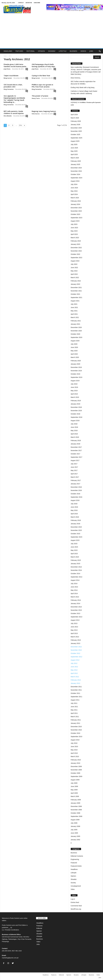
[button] (100, 51)
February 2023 (76, 241)
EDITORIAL (31, 51)
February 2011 (76, 720)
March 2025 (75, 158)
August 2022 (75, 261)
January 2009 (75, 803)
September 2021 (76, 297)
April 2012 (74, 673)
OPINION (41, 51)
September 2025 (76, 138)
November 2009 (76, 770)
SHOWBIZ (52, 51)
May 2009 (74, 790)
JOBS (91, 51)
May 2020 (74, 351)
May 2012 (74, 670)
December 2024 (76, 168)
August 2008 (75, 820)
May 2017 (74, 470)
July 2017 (74, 464)
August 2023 (75, 221)
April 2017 (74, 474)
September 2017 (76, 457)
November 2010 (76, 730)
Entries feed (75, 902)
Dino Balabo (8, 116)
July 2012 (74, 663)
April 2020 (74, 354)
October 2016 (75, 494)
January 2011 (75, 723)
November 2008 (76, 810)
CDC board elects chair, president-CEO (13, 86)
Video (73, 889)
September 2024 (76, 178)
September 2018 (76, 417)
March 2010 (75, 756)
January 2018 (75, 444)
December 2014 (76, 567)
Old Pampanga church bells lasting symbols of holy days (43, 65)
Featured (74, 863)
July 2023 (74, 224)
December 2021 (76, 287)
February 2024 (76, 201)
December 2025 (76, 128)
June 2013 (74, 627)
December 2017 (76, 447)
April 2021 (74, 314)
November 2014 (76, 570)
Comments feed (76, 906)
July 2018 (74, 424)
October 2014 (75, 574)
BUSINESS (73, 51)
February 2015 (76, 560)
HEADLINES (8, 51)
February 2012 (76, 680)
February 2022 (76, 281)
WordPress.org (76, 909)
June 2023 (74, 228)
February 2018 (76, 440)
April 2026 (74, 115)
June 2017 (74, 467)
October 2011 (75, 693)
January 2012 (75, 683)
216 (20, 125)
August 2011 (75, 700)
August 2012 (75, 660)
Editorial (39, 928)
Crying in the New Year (41, 76)
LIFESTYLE (63, 51)
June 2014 (74, 587)
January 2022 (75, 284)
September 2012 (76, 657)
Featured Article (76, 866)
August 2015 (75, 540)
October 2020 (75, 334)
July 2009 (74, 783)
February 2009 (76, 800)
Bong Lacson (8, 78)
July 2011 (74, 703)
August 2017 (75, 460)
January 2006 (75, 826)
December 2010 (76, 727)
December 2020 (76, 327)
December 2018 (76, 407)
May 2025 (74, 151)
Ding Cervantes (9, 89)
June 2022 (74, 268)
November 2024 (76, 171)
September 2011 (76, 697)
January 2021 (75, 324)
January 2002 (75, 840)
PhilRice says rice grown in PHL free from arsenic (42, 86)
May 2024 (74, 191)
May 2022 (74, 271)
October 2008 (75, 813)
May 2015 (74, 550)
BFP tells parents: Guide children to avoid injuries (14, 112)
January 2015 (75, 564)
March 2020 (75, 357)
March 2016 (75, 517)
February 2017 (76, 480)
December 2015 (76, 527)
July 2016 (74, 504)
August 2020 (75, 341)
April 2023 (74, 234)
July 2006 (74, 823)
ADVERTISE (29, 3)
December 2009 (76, 766)
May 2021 (74, 311)
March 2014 (75, 597)
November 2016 (76, 490)
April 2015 (74, 554)
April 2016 (74, 514)
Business (74, 853)
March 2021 (75, 317)
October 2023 (75, 214)
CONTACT (21, 3)
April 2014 (74, 593)
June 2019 (74, 387)
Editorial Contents (77, 856)
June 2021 (74, 307)
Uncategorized (76, 886)
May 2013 (74, 630)
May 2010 (74, 750)
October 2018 (75, 414)
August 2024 (75, 181)
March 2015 (75, 557)
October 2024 (75, 174)
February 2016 (76, 520)
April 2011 (74, 713)
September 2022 (76, 258)
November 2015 (76, 530)
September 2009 (76, 776)
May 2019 (74, 391)
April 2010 (74, 753)
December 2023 (76, 208)
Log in (73, 899)
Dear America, (76, 78)
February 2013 (76, 640)
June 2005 (74, 833)
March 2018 (75, 437)
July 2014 (74, 584)
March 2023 (75, 238)
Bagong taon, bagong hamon (44, 111)
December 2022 (76, 248)
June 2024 (74, 188)
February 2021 (76, 321)
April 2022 (74, 274)
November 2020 (76, 331)
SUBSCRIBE (37, 3)
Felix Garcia (36, 114)
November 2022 (76, 251)
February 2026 (76, 121)
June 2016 (74, 507)
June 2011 (74, 707)
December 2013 (76, 607)
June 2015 (74, 547)
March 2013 (75, 637)
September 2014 (76, 577)
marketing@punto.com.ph (10, 958)
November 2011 (76, 690)
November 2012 (76, 650)
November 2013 (76, 610)
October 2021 (75, 294)
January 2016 (75, 524)
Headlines (74, 869)
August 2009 (75, 780)
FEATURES (19, 51)
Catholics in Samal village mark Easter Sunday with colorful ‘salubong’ (84, 92)
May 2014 (74, 590)
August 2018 (75, 421)
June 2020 (74, 347)
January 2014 (75, 603)
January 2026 (75, 125)
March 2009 (75, 796)
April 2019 (74, 394)
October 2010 (75, 733)
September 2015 (76, 537)
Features (39, 926)
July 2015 (74, 544)
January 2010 (75, 763)
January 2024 (75, 204)
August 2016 (75, 500)
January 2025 (75, 164)
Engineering (75, 859)
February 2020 (76, 361)
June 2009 (74, 786)
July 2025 (74, 144)
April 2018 (74, 434)
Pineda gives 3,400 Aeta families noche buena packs (15, 65)
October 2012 (75, 653)
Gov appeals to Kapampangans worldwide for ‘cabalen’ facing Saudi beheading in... (14, 99)
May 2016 (74, 510)
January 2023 (75, 244)
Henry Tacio (36, 98)
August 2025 (75, 141)
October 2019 (75, 374)
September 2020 (76, 337)
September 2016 (76, 497)
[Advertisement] (51, 32)
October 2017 (75, 454)
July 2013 (74, 623)
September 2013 (76, 617)
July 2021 (74, 304)
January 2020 (75, 364)
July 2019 (74, 384)
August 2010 (75, 740)
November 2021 (76, 291)
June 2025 (74, 148)
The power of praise (40, 96)
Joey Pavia (7, 69)
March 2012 (75, 677)
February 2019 (76, 401)
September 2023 (76, 218)
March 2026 (75, 118)
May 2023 (74, 231)
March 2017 (75, 477)
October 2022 (75, 254)
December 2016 (76, 487)
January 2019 (75, 404)
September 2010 (76, 737)
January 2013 (75, 643)
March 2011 (75, 717)
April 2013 (74, 633)
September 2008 (76, 816)
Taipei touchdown (11, 76)
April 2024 (74, 194)
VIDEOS (83, 51)
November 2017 (76, 450)
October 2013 (75, 613)
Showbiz (74, 879)
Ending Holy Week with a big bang (83, 87)
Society (73, 883)
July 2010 (74, 743)
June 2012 (74, 667)
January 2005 (75, 836)
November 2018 (76, 411)
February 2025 (76, 161)
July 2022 (74, 264)
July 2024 (74, 184)
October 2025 (75, 134)
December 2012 (76, 647)
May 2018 (74, 431)
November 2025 (76, 131)
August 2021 (75, 301)
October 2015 (75, 534)
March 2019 (75, 397)
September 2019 (76, 377)
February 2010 (76, 760)
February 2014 (76, 600)
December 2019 (76, 367)
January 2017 (75, 484)
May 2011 (74, 710)
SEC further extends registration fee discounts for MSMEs (83, 83)
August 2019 (75, 381)
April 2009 (74, 793)
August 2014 (75, 580)
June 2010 (74, 747)
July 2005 (74, 830)
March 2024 (75, 198)
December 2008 (76, 806)
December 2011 (76, 687)
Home (5, 56)
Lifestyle (74, 873)
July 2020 (74, 344)
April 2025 (74, 154)
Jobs (38, 944)
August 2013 (75, 620)
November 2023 (76, 211)
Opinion (73, 876)
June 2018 (74, 427)
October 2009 (75, 773)
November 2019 (76, 371)
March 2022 (75, 278)
